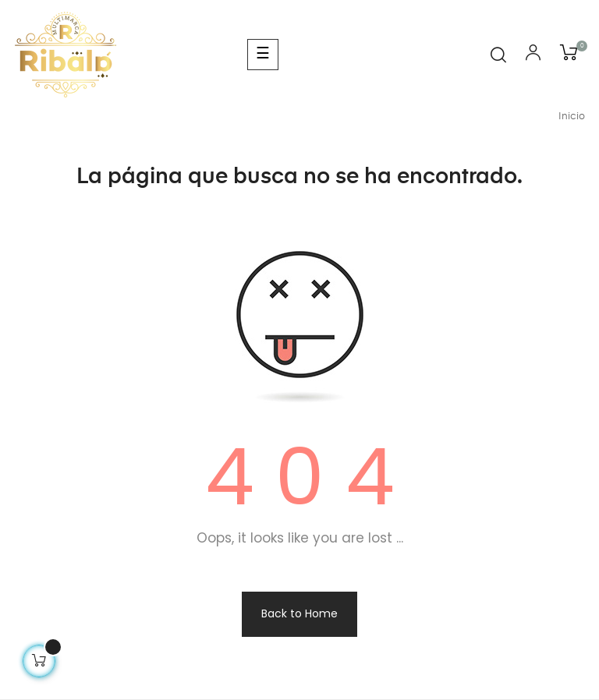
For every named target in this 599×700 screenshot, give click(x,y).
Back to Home (299, 613)
